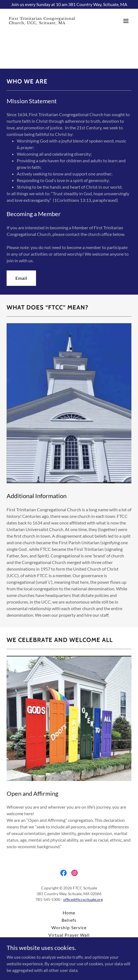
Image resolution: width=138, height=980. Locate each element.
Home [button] (69, 913)
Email (21, 278)
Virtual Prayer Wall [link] (69, 935)
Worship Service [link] (69, 927)
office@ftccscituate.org (83, 899)
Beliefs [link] (69, 920)
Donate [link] (69, 942)
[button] (126, 21)
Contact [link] (69, 950)
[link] (50, 22)
